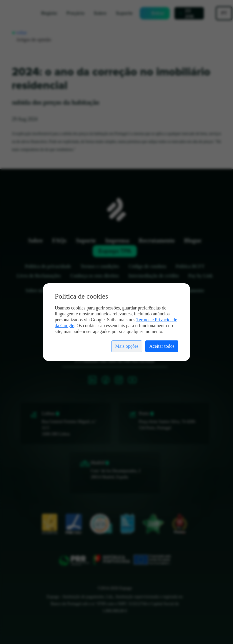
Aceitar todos (162, 346)
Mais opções (127, 346)
